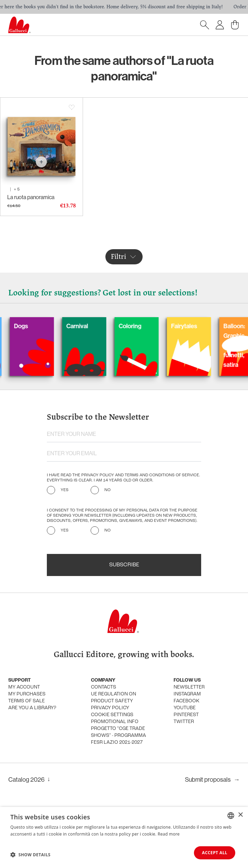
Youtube (185, 708)
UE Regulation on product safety (113, 698)
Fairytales (203, 326)
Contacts (104, 687)
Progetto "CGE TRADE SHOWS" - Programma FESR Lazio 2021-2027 (118, 736)
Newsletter (189, 687)
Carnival (96, 326)
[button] (30, 855)
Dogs (39, 326)
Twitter (184, 722)
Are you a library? (32, 708)
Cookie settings (112, 715)
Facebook (187, 701)
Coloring (148, 326)
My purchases (27, 694)
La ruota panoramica (31, 197)
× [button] (240, 815)
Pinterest (186, 715)
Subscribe (124, 565)
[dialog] (124, 837)
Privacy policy (110, 708)
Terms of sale (27, 701)
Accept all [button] (215, 853)
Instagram (187, 694)
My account (24, 687)
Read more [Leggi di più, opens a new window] (169, 834)
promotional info (115, 722)
